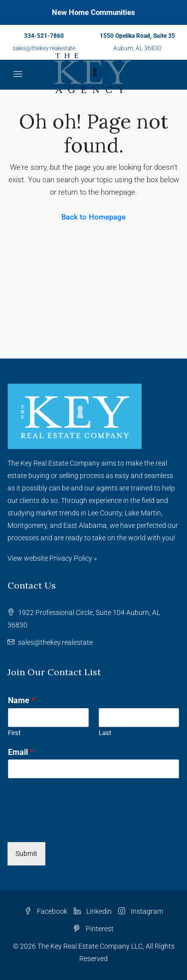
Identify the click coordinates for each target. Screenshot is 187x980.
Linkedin (93, 911)
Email (21, 752)
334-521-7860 (44, 36)
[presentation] (83, 826)
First (14, 733)
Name (21, 700)
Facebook (46, 911)
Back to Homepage (93, 217)
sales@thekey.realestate (44, 48)
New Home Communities (93, 12)
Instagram (141, 911)
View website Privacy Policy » (52, 558)
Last (105, 733)
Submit (26, 854)
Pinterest (93, 929)
